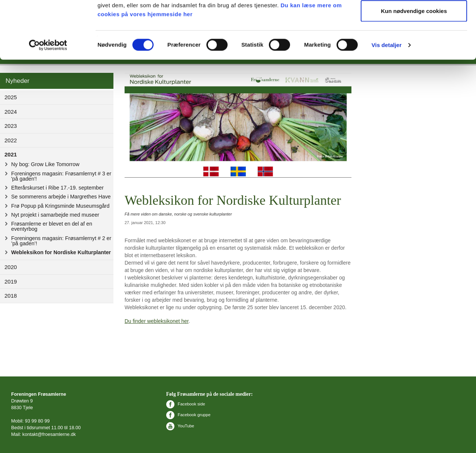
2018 (11, 296)
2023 (11, 126)
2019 (11, 281)
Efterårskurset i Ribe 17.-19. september (57, 188)
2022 (11, 140)
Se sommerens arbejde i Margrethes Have (61, 197)
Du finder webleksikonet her (157, 321)
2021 (11, 154)
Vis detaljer (387, 102)
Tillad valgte (414, 44)
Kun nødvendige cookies (414, 68)
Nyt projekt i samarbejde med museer (55, 215)
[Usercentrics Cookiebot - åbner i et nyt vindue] (48, 103)
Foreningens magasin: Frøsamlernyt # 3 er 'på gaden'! (61, 176)
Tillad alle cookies (414, 20)
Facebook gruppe (188, 415)
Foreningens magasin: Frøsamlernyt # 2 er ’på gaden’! (61, 241)
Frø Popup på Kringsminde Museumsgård (60, 206)
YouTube (180, 426)
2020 (11, 267)
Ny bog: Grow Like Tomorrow (45, 164)
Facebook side (186, 404)
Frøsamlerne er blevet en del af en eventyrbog (52, 226)
